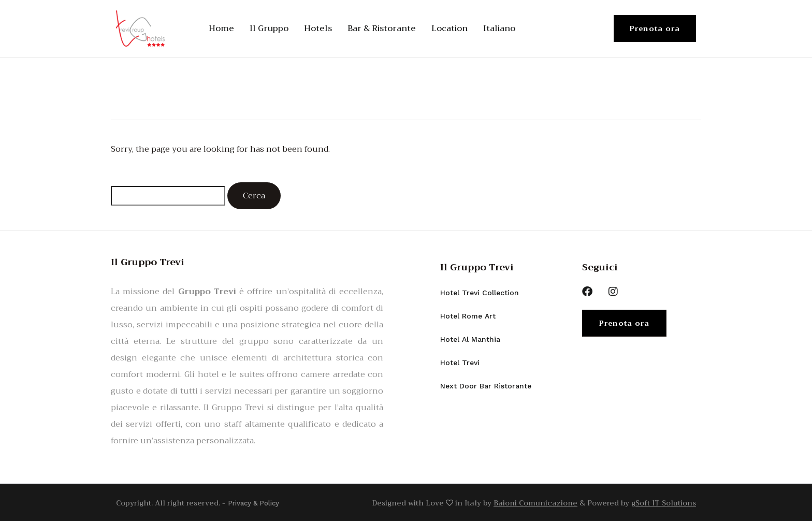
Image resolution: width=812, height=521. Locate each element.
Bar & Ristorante (382, 28)
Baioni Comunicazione (535, 502)
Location (450, 28)
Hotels (318, 28)
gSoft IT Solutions (664, 502)
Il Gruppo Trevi (477, 267)
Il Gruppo (269, 28)
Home (221, 28)
